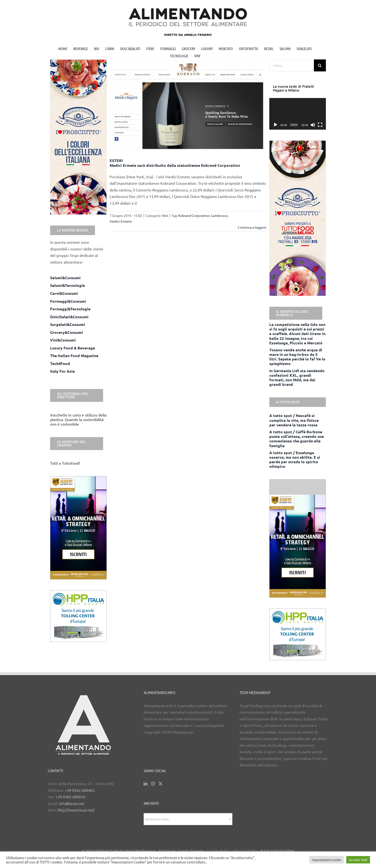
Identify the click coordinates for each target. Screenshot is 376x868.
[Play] (276, 125)
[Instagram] (153, 784)
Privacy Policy (246, 851)
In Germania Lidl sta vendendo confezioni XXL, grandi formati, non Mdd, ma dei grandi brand (297, 378)
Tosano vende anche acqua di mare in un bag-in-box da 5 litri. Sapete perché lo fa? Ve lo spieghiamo (297, 357)
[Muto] (313, 125)
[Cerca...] (292, 65)
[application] (298, 114)
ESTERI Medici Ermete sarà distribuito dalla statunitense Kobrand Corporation (175, 163)
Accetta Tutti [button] (358, 860)
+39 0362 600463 (80, 790)
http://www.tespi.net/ (76, 810)
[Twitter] (160, 784)
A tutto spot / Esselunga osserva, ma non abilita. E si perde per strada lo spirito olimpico (295, 460)
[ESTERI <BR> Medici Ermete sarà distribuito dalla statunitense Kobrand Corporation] (188, 105)
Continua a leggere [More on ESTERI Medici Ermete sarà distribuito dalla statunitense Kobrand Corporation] (252, 227)
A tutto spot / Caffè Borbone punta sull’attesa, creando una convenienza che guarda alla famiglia (297, 439)
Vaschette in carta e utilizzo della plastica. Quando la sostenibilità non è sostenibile (78, 419)
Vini (165, 215)
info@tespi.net (72, 803)
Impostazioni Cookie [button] (327, 860)
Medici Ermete (121, 221)
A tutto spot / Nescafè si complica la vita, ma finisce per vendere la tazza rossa (294, 420)
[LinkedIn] (146, 784)
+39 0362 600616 (70, 797)
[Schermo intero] (320, 125)
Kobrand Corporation (194, 215)
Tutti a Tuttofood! (65, 463)
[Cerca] (320, 65)
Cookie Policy (219, 851)
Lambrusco (219, 215)
